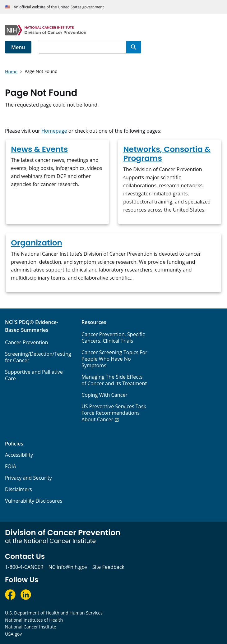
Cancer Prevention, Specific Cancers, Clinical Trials (113, 338)
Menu (18, 47)
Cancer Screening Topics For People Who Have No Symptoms (114, 359)
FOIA (11, 466)
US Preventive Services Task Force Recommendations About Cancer (114, 413)
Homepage (54, 131)
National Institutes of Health (34, 620)
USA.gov (13, 634)
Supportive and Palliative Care (34, 375)
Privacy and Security (28, 478)
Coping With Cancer (104, 395)
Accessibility (19, 455)
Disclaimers (19, 489)
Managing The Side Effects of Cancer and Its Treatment (114, 380)
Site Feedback (108, 567)
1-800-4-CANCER (24, 567)
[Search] (134, 47)
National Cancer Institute (31, 627)
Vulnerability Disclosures (34, 501)
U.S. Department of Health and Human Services (54, 613)
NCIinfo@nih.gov (68, 567)
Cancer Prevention (27, 342)
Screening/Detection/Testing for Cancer (38, 357)
